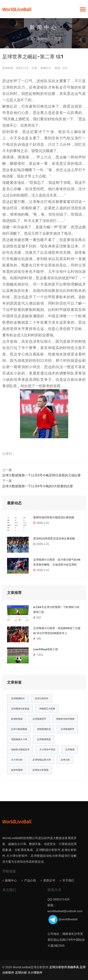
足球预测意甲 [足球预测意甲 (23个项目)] (39, 719)
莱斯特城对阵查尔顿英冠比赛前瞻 (54, 517)
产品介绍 (30, 880)
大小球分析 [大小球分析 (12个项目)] (17, 760)
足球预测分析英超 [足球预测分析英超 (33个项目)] (20, 709)
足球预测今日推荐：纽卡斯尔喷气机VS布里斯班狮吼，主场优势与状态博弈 (57, 562)
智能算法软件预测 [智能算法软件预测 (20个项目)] (65, 719)
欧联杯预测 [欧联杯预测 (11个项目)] (17, 770)
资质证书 (49, 880)
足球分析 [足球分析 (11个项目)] (65, 760)
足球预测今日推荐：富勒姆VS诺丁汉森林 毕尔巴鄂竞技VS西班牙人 (57, 631)
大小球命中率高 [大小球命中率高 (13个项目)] (47, 750)
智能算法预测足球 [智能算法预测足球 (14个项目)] (20, 750)
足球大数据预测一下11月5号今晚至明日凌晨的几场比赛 (41, 475)
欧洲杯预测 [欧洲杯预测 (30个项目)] (17, 719)
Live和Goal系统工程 (46, 649)
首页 (30, 39)
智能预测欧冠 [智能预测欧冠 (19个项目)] (44, 729)
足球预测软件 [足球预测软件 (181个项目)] (18, 698)
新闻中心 (44, 39)
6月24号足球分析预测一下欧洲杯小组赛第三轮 (56, 610)
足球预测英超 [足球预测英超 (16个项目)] (44, 739)
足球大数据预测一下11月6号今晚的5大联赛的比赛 (38, 486)
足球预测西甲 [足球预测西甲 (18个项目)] (68, 729)
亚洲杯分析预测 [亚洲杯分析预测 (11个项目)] (40, 770)
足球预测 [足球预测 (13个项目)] (70, 750)
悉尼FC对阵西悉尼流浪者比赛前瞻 (54, 539)
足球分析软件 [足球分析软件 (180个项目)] (42, 698)
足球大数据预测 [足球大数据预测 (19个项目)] (19, 729)
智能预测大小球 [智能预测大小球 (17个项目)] (19, 739)
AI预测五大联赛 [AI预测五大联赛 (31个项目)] (47, 709)
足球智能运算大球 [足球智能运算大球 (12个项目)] (42, 760)
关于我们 (68, 880)
